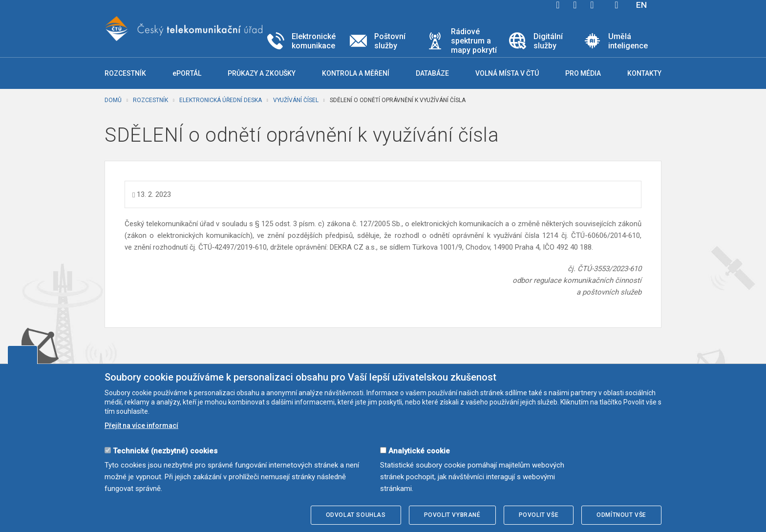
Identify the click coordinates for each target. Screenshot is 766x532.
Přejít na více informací (141, 426)
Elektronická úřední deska (221, 100)
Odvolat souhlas (356, 515)
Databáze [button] (432, 73)
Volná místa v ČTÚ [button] (507, 73)
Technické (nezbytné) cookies (165, 451)
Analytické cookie (419, 451)
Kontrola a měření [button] (356, 73)
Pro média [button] (583, 73)
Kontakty (644, 73)
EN (641, 5)
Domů (113, 100)
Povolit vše (539, 515)
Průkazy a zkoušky (262, 73)
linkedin (592, 5)
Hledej (617, 5)
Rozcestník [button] (125, 73)
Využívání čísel (296, 100)
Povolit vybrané (452, 515)
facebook (558, 5)
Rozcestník (150, 100)
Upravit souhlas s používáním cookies (22, 355)
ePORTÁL (187, 73)
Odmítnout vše (621, 515)
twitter (575, 5)
